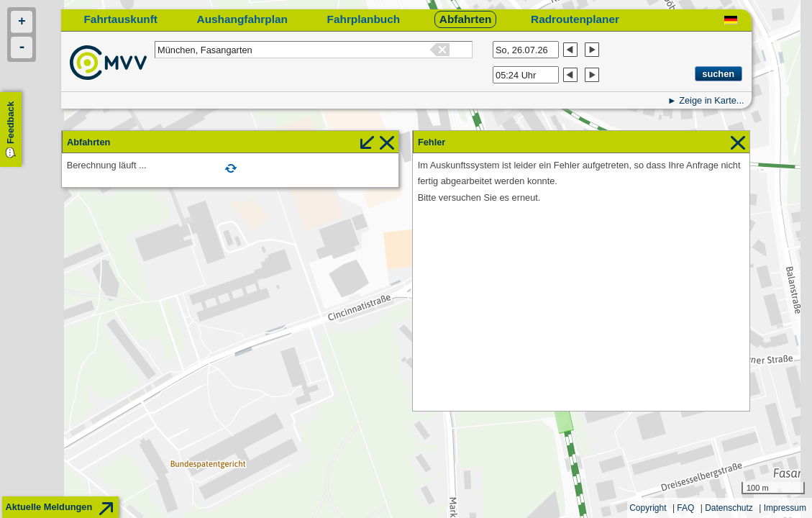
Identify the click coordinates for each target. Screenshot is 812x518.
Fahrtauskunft (120, 19)
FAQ (685, 508)
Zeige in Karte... (711, 100)
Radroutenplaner (575, 19)
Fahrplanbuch (364, 19)
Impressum (785, 508)
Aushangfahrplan (242, 19)
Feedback (10, 123)
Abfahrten (466, 19)
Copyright (648, 508)
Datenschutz (729, 508)
